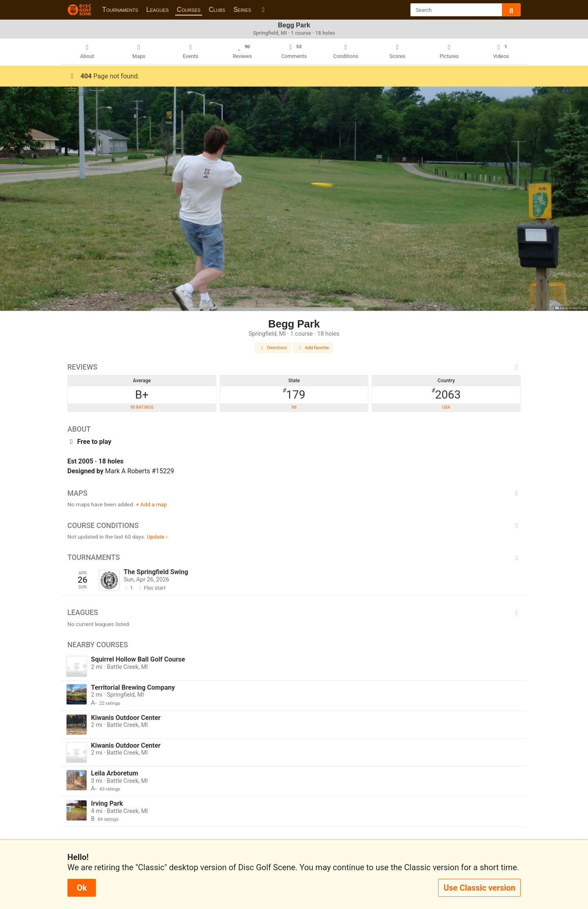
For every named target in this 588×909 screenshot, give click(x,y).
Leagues (157, 10)
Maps (294, 493)
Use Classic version (479, 888)
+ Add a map (151, 504)
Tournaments (120, 10)
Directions (273, 348)
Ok (82, 888)
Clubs (217, 10)
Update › (157, 537)
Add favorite (313, 348)
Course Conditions (294, 526)
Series (242, 10)
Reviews (294, 367)
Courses (189, 10)
